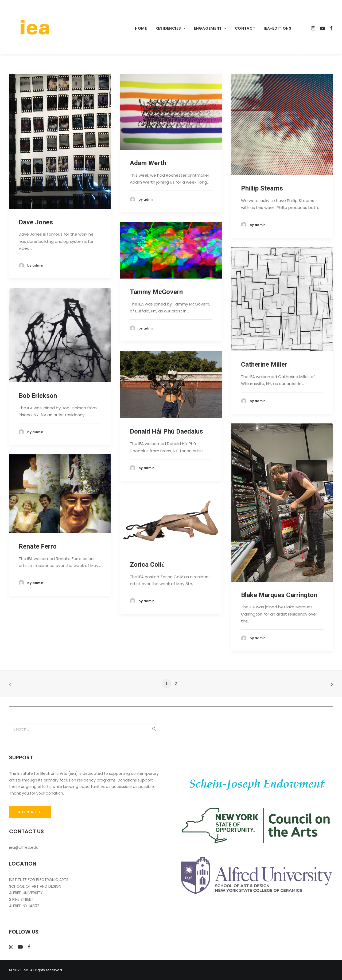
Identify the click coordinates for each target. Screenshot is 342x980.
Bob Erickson (38, 396)
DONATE (30, 812)
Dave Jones (36, 222)
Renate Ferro (38, 546)
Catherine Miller (264, 364)
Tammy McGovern (156, 292)
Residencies (170, 28)
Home (141, 28)
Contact (245, 28)
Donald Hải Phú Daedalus (166, 431)
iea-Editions (277, 28)
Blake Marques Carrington (279, 595)
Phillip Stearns (262, 188)
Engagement (210, 28)
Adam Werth (148, 163)
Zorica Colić (147, 565)
